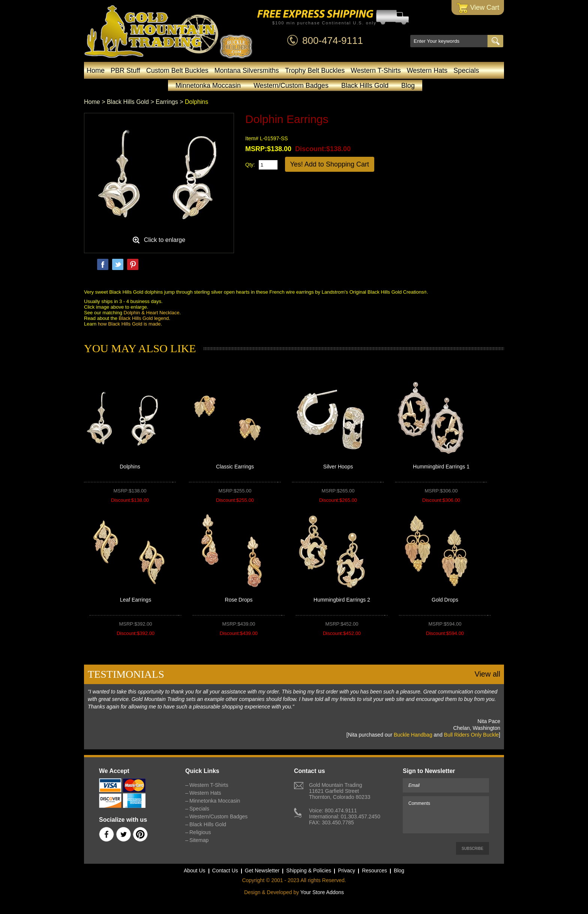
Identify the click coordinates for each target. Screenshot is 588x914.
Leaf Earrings (136, 600)
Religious (200, 832)
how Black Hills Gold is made (129, 324)
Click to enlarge (165, 240)
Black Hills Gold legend (144, 318)
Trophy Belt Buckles (315, 71)
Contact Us (225, 870)
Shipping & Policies (309, 870)
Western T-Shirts (376, 71)
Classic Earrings (235, 467)
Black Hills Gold (365, 86)
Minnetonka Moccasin (208, 86)
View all (487, 674)
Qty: (250, 165)
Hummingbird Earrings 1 (441, 467)
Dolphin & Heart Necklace (152, 313)
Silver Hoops (338, 467)
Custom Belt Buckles (177, 71)
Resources (374, 870)
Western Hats (427, 71)
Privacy (346, 870)
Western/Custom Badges (291, 86)
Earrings (167, 102)
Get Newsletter (262, 870)
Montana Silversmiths (247, 71)
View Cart (478, 8)
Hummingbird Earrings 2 (342, 600)
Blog (408, 86)
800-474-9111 (333, 41)
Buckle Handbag (413, 735)
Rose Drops (239, 600)
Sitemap (199, 840)
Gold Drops (445, 600)
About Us (195, 870)
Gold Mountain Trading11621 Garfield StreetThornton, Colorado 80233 (340, 791)
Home (96, 71)
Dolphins (130, 467)
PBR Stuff (125, 71)
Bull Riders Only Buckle (471, 735)
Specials (466, 71)
